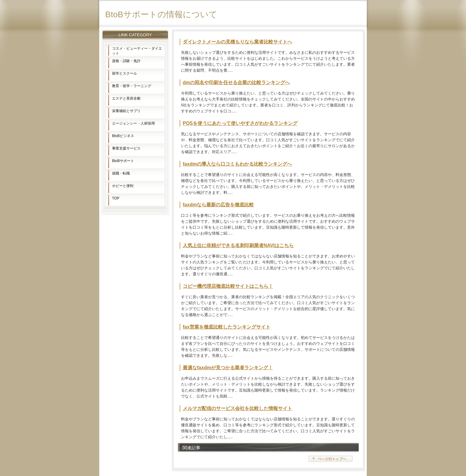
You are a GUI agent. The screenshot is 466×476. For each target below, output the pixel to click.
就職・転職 (121, 173)
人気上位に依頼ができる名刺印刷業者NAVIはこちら (238, 245)
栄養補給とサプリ (126, 111)
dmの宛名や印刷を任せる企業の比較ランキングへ (236, 83)
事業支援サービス (126, 148)
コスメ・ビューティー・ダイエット (137, 51)
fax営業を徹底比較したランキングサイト (227, 327)
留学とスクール (125, 73)
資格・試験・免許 (126, 61)
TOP (116, 198)
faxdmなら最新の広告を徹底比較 (218, 205)
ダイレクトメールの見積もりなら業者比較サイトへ (237, 42)
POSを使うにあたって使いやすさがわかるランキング (240, 123)
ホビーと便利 (123, 186)
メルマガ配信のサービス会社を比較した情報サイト (237, 408)
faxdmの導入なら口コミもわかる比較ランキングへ (237, 164)
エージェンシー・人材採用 (133, 123)
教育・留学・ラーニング (132, 86)
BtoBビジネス (123, 136)
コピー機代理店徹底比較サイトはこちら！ (228, 286)
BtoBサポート (123, 161)
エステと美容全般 (126, 98)
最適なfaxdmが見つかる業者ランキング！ (228, 368)
